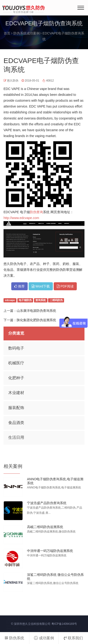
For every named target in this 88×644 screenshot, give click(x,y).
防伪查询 (36, 212)
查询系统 (41, 300)
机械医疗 (16, 363)
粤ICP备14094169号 (64, 624)
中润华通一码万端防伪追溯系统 (50, 551)
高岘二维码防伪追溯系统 (45, 527)
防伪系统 (14, 638)
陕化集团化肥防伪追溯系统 (36, 320)
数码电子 (16, 348)
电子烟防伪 (25, 300)
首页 (7, 33)
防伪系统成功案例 (27, 33)
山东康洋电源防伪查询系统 (36, 311)
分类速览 (16, 333)
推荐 (19, 286)
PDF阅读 (65, 286)
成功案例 (44, 638)
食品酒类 (16, 423)
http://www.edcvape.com (21, 218)
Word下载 (41, 286)
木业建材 (16, 393)
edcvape (10, 300)
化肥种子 (16, 378)
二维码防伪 (56, 300)
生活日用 (16, 437)
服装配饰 (16, 408)
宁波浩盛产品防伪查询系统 (47, 503)
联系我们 (73, 638)
